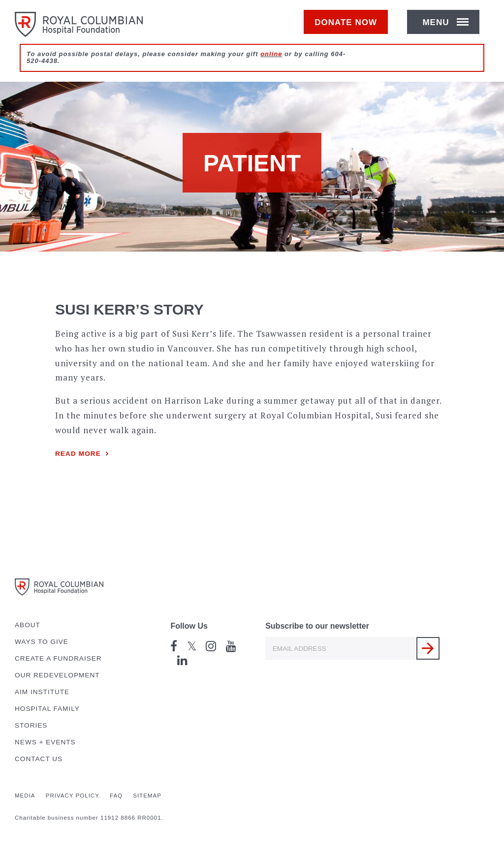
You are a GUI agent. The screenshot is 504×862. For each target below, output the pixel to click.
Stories (31, 725)
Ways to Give (42, 642)
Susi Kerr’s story (129, 309)
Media (25, 796)
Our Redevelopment (57, 675)
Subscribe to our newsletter (317, 626)
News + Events (45, 742)
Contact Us (39, 759)
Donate (351, 28)
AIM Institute (42, 692)
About (28, 625)
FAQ (116, 796)
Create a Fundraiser (58, 658)
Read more (78, 454)
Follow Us (189, 626)
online (271, 65)
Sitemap (147, 796)
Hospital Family (47, 709)
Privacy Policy (73, 796)
